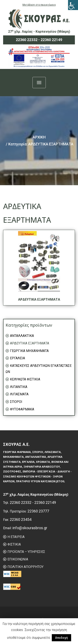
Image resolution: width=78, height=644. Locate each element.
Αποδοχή (61, 638)
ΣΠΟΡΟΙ (16, 402)
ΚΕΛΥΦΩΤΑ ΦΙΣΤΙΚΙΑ (25, 379)
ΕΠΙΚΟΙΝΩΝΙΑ (18, 559)
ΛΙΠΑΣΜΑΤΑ (19, 394)
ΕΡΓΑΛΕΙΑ (17, 358)
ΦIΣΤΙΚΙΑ (14, 544)
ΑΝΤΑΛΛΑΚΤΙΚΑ (22, 336)
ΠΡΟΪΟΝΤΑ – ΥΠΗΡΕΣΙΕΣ (26, 552)
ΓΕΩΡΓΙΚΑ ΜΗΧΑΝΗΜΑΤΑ (29, 351)
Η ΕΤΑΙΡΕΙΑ (16, 537)
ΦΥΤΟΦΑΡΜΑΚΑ (22, 409)
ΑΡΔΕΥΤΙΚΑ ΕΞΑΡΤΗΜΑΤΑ (30, 343)
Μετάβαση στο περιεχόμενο (39, 5)
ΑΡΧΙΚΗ (39, 137)
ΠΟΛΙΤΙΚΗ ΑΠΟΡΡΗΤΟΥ (25, 567)
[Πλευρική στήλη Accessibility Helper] (73, 5)
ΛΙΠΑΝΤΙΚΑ (19, 387)
